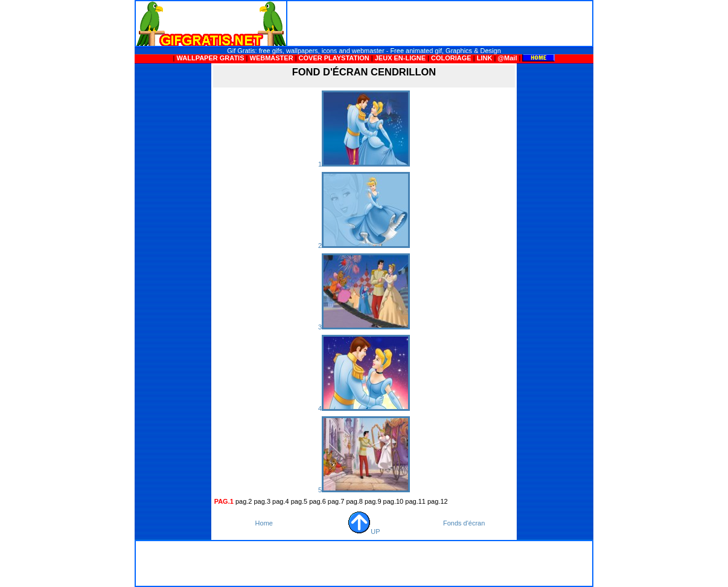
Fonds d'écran (464, 523)
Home (264, 523)
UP (364, 531)
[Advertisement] (440, 24)
